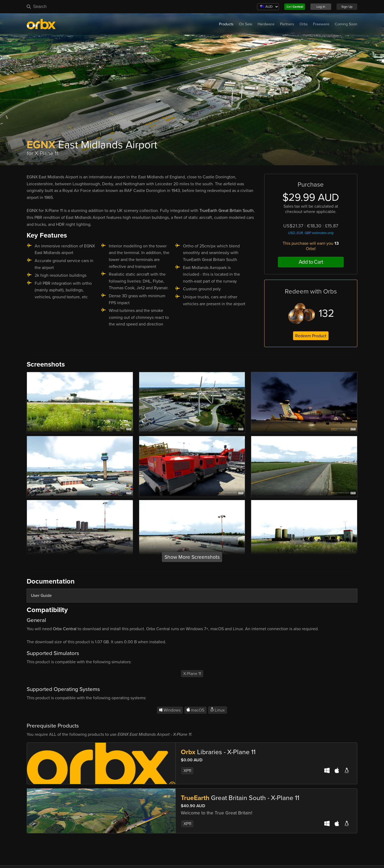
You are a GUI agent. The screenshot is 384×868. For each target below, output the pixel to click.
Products (226, 24)
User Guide (41, 596)
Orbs (304, 24)
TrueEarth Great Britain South (227, 211)
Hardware (266, 24)
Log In (321, 7)
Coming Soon (346, 24)
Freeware (321, 24)
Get (295, 7)
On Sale (246, 24)
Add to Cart (311, 262)
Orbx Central (65, 629)
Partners (287, 24)
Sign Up (347, 7)
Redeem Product (311, 336)
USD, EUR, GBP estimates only (311, 233)
